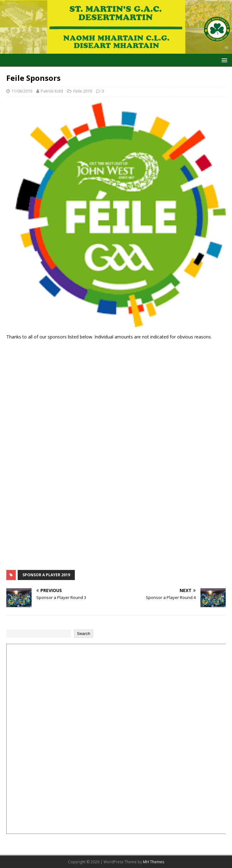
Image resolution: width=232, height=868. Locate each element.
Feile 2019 (83, 91)
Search (84, 634)
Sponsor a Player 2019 (46, 575)
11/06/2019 (22, 91)
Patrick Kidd (52, 91)
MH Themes (154, 862)
